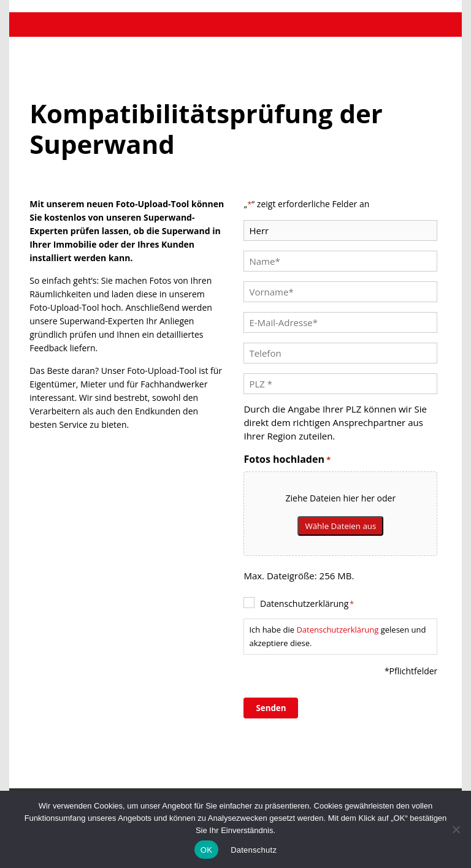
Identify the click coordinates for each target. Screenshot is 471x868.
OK (206, 850)
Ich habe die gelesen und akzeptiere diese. (337, 636)
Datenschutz (254, 850)
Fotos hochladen (287, 459)
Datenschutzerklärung (307, 603)
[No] (456, 829)
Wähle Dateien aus (340, 526)
